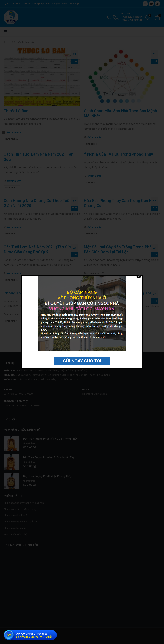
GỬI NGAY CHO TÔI (82, 361)
